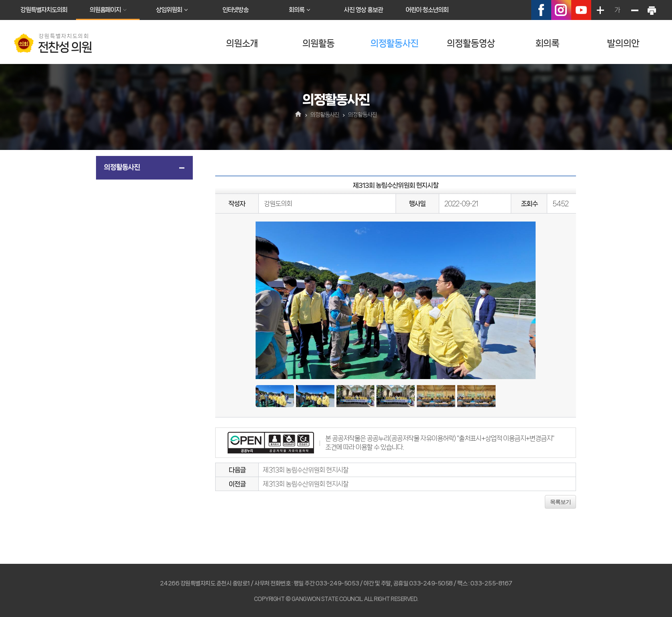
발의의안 (623, 43)
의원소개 (242, 43)
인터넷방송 (235, 10)
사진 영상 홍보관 (363, 10)
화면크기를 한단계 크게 (600, 10)
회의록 (297, 10)
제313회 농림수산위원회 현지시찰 (306, 470)
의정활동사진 (394, 43)
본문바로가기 (0, 0)
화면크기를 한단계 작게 (634, 10)
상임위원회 (169, 10)
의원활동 (318, 43)
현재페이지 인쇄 (652, 10)
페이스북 (541, 10)
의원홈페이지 (105, 10)
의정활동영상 (471, 43)
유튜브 (581, 10)
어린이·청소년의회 (427, 10)
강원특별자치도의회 (44, 10)
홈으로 (299, 115)
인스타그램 (561, 10)
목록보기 (560, 502)
